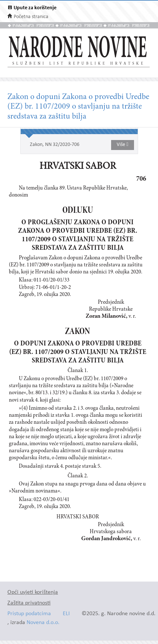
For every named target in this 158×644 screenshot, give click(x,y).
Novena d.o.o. (43, 623)
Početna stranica (31, 17)
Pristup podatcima (29, 614)
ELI (66, 614)
